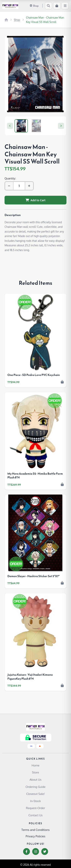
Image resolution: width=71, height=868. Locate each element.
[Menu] (65, 6)
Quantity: (10, 178)
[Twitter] (45, 852)
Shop (17, 20)
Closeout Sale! (35, 794)
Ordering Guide (35, 787)
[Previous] (10, 126)
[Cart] (57, 6)
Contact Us (35, 815)
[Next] (61, 126)
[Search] (48, 6)
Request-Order (35, 808)
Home (35, 765)
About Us (35, 780)
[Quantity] (19, 186)
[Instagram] (36, 852)
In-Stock (36, 801)
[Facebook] (27, 852)
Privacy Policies (36, 836)
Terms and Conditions (35, 830)
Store (35, 772)
